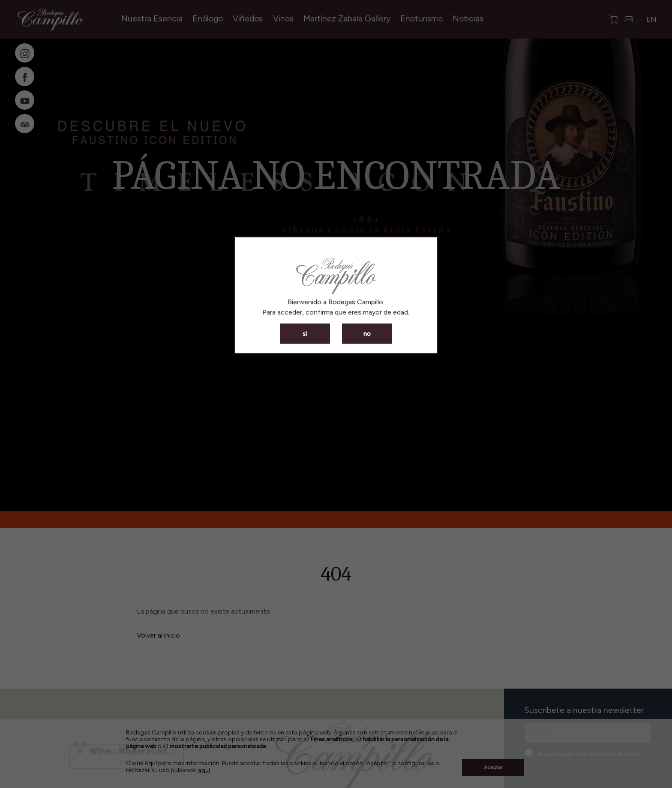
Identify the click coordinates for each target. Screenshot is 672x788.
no (367, 334)
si (305, 334)
